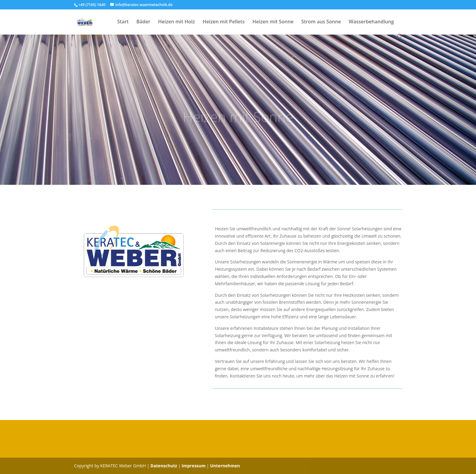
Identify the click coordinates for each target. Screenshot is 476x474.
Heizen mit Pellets (224, 22)
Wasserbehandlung (371, 22)
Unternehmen (225, 466)
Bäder (143, 22)
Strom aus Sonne (321, 22)
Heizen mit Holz (177, 22)
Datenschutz (164, 466)
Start (123, 22)
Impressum (194, 466)
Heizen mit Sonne (273, 22)
